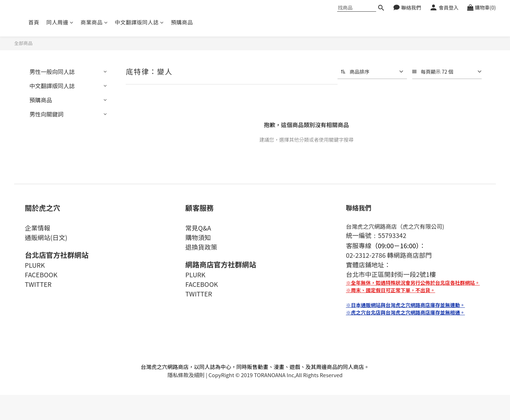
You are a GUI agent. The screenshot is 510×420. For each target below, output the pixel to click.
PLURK (35, 265)
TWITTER (38, 284)
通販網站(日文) (46, 237)
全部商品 (23, 43)
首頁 (34, 22)
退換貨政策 (201, 247)
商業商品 (94, 22)
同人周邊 (60, 22)
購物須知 (198, 237)
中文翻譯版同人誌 (139, 22)
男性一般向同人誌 (52, 72)
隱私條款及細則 (186, 375)
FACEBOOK (41, 274)
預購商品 (182, 22)
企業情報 (38, 228)
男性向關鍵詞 (46, 114)
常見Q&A (198, 228)
